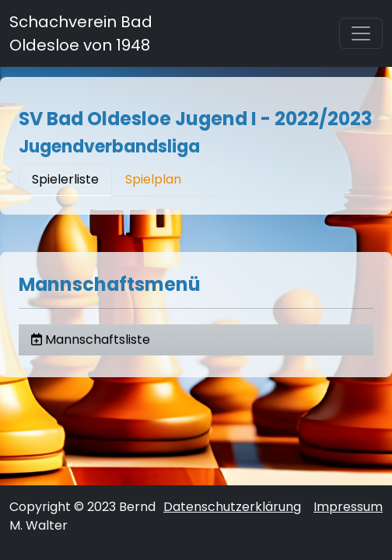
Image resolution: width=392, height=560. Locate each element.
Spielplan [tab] (153, 179)
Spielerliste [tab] (65, 179)
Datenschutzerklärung (232, 507)
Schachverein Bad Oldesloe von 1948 (81, 33)
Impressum (348, 507)
